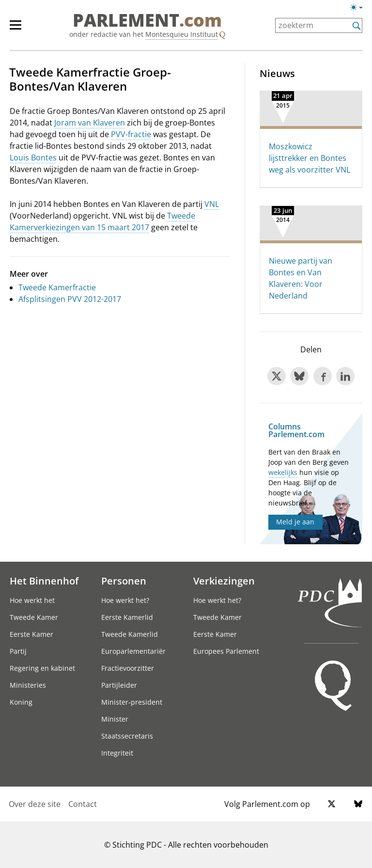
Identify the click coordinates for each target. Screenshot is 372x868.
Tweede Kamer (34, 617)
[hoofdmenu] (20, 29)
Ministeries (28, 685)
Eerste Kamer (31, 634)
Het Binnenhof (44, 581)
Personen (124, 581)
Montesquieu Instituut (182, 34)
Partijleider (119, 685)
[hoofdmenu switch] (15, 29)
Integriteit (117, 753)
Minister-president (132, 702)
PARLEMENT (147, 20)
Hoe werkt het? (125, 600)
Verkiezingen (224, 581)
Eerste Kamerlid (127, 617)
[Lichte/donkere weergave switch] (360, 8)
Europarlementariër (133, 651)
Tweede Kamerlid (130, 634)
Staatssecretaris (127, 736)
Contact (83, 804)
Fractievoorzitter (128, 668)
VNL (212, 204)
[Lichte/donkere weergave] (360, 9)
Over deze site (35, 804)
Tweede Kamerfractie (57, 287)
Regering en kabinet (42, 668)
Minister (115, 719)
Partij (18, 651)
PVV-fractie (131, 134)
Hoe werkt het (32, 600)
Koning (21, 702)
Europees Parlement (226, 651)
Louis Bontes (33, 158)
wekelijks (283, 472)
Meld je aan (295, 522)
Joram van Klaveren (90, 123)
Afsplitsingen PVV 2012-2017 (70, 299)
